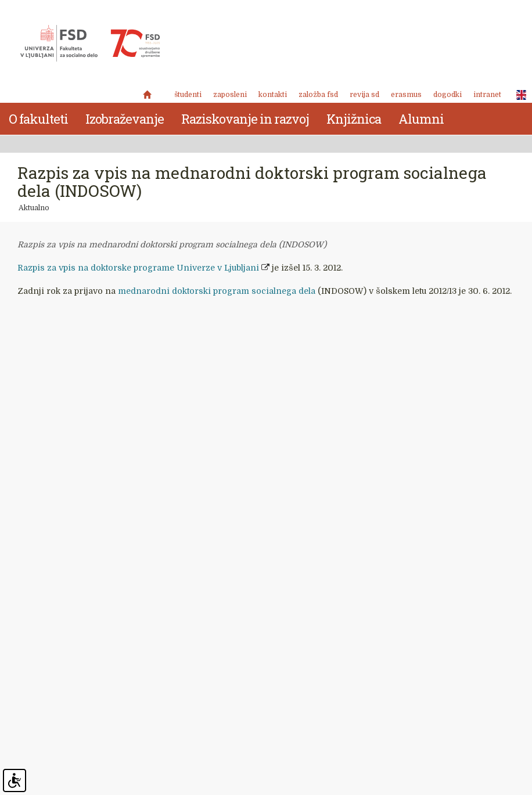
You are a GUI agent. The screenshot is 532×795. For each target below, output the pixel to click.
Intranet (487, 95)
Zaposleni (230, 95)
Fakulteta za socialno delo (90, 44)
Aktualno (34, 208)
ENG (518, 95)
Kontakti (273, 95)
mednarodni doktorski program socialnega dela (217, 291)
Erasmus (406, 95)
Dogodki (447, 95)
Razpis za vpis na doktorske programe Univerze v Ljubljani (138, 268)
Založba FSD (318, 95)
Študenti (188, 95)
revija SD (364, 95)
